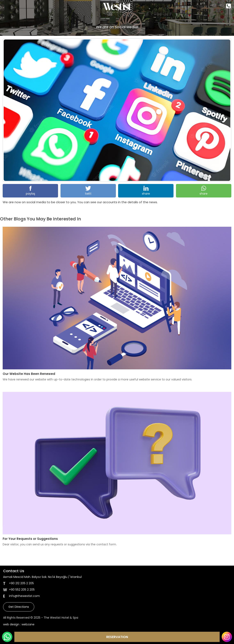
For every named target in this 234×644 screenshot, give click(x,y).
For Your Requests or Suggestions (30, 539)
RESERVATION (117, 637)
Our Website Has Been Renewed (29, 374)
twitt (88, 191)
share (146, 191)
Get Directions (19, 607)
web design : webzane (19, 624)
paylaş (30, 191)
